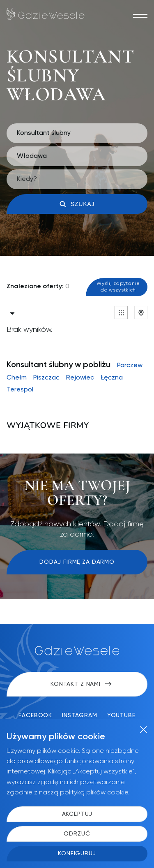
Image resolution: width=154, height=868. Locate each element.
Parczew (130, 366)
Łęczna (112, 378)
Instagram (80, 715)
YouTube (121, 715)
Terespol (20, 390)
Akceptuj (77, 814)
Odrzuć (77, 834)
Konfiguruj (77, 854)
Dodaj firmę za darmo (77, 562)
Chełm (17, 378)
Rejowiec (80, 378)
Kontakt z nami (81, 684)
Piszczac (46, 378)
